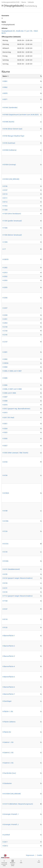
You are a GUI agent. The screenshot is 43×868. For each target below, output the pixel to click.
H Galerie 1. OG (8, 742)
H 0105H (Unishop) (9, 165)
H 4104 (5, 475)
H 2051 (5, 319)
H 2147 (5, 342)
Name (4, 22)
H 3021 (5, 424)
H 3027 (5, 446)
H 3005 (5, 378)
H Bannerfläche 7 (9, 694)
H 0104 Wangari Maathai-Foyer (13, 136)
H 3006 (5, 385)
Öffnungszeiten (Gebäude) (11, 37)
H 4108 (5, 511)
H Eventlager (7, 701)
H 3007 (5, 397)
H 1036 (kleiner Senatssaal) (12, 235)
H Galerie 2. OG (8, 752)
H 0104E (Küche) (8, 122)
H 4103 (5, 462)
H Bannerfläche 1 (9, 636)
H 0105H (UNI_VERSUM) (11, 179)
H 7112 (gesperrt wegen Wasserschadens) (17, 596)
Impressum (30, 855)
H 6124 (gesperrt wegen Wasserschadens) (17, 578)
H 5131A (5, 544)
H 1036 (5, 228)
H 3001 (5, 352)
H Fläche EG (7, 732)
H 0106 (5, 186)
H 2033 (5, 280)
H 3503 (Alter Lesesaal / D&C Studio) (15, 453)
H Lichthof (6, 835)
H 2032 (5, 276)
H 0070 (5, 93)
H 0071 (5, 99)
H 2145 (5, 335)
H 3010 (5, 405)
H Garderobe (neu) (9, 773)
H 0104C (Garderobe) (10, 107)
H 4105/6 (6, 493)
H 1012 (5, 206)
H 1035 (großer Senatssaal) (12, 221)
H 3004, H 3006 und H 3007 (12, 371)
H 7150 (5, 601)
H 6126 (5, 583)
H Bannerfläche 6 (9, 687)
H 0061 (5, 81)
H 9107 (5, 609)
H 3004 (5, 367)
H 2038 (5, 315)
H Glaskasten (7, 783)
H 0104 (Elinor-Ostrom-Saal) (12, 129)
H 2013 (5, 272)
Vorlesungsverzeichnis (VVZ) (10, 2)
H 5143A (5, 561)
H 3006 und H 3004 (9, 393)
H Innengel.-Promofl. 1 (11, 814)
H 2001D (5, 259)
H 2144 (5, 327)
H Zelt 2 (5, 846)
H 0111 (5, 198)
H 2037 (5, 308)
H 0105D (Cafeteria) (9, 150)
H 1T (4, 249)
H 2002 (5, 267)
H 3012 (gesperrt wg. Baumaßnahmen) (16, 409)
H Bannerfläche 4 (9, 666)
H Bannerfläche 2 (9, 646)
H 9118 (5, 619)
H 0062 (5, 87)
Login (39, 861)
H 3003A (5, 363)
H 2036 (5, 298)
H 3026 (5, 438)
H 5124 (5, 531)
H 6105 (5, 574)
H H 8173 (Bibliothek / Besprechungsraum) (18, 804)
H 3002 (5, 359)
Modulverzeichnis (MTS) (13, 863)
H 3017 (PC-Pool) (8, 417)
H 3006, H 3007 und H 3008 (12, 389)
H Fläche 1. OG (8, 711)
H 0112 (5, 202)
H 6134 (5, 592)
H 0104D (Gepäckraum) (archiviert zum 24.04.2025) (21, 115)
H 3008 (5, 401)
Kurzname (5, 16)
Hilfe (21, 862)
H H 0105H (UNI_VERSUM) (12, 794)
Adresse (4, 28)
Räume (24, 2)
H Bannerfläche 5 (9, 677)
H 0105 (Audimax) (9, 143)
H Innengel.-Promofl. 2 (11, 824)
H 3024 (5, 428)
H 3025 (5, 432)
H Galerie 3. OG (8, 763)
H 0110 (5, 194)
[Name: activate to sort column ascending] (21, 76)
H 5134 (5, 552)
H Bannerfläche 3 (9, 656)
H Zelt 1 (5, 842)
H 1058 (5, 242)
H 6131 (5, 588)
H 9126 (5, 627)
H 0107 (5, 190)
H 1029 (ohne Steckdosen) (12, 214)
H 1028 (5, 210)
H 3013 (5, 412)
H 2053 (5, 323)
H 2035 (5, 287)
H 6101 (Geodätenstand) (11, 569)
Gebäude (31, 2)
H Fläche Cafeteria (9, 722)
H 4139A (5, 521)
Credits (39, 855)
